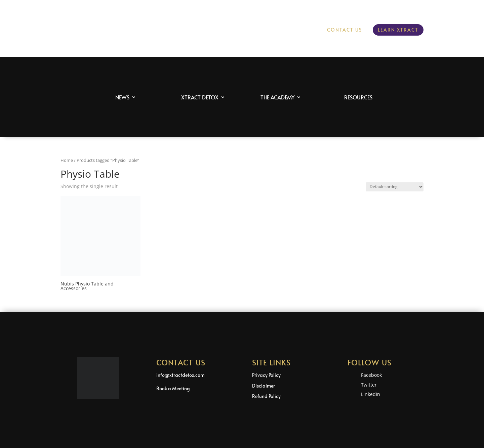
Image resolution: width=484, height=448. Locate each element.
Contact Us (345, 30)
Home (67, 160)
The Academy (277, 97)
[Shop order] (395, 187)
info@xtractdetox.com (180, 375)
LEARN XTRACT (398, 30)
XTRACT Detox (200, 97)
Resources (358, 97)
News (122, 97)
